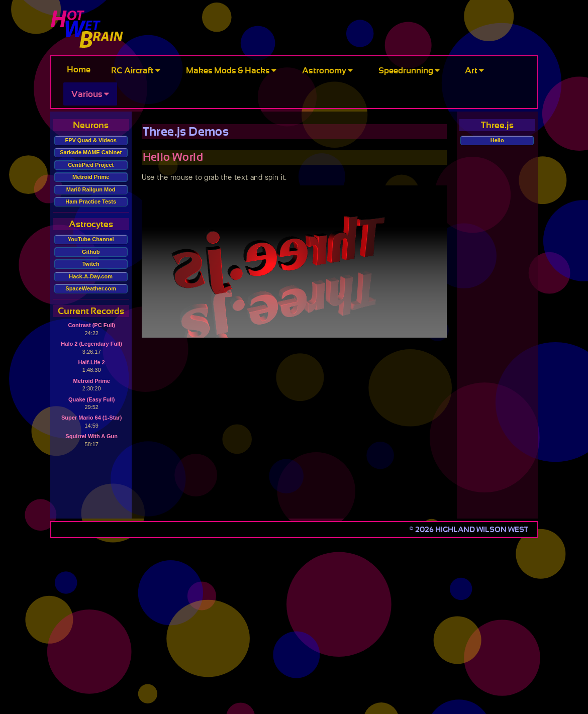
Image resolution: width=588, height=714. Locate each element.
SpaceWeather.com (91, 288)
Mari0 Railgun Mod (91, 189)
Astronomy (327, 71)
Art (474, 71)
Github (91, 252)
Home (79, 70)
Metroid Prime (91, 177)
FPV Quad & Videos (91, 140)
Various (90, 94)
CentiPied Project (91, 165)
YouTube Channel (91, 239)
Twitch (91, 264)
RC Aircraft (136, 71)
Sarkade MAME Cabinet (91, 152)
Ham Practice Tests (91, 201)
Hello (497, 140)
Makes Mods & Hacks (231, 71)
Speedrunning (409, 71)
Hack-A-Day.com (91, 276)
